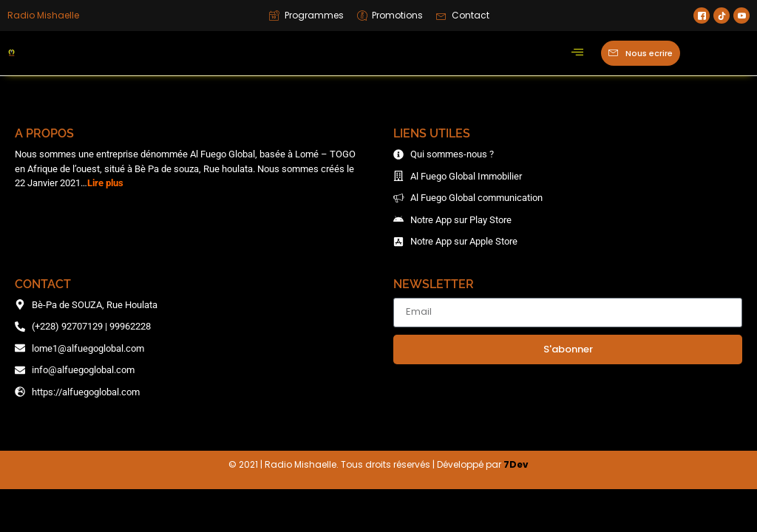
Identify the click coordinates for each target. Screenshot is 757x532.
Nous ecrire (641, 53)
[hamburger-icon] (577, 53)
